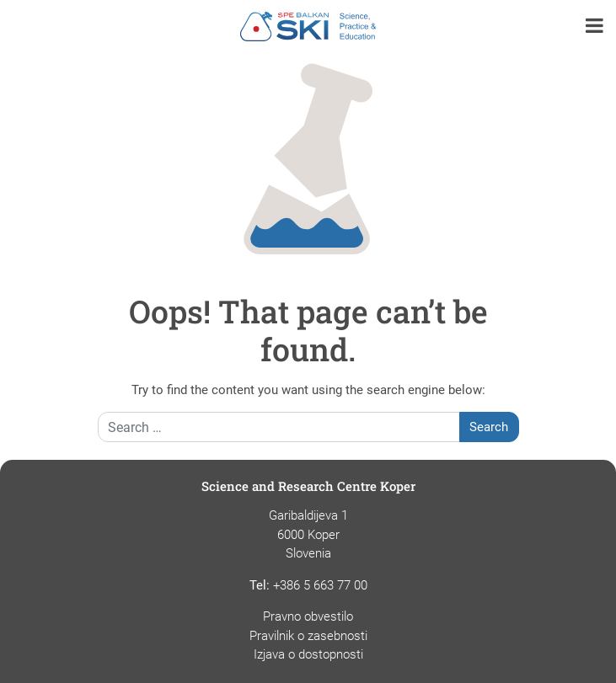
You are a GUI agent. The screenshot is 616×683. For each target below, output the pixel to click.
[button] (595, 27)
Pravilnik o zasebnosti (308, 636)
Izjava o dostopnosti (308, 654)
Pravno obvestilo (308, 616)
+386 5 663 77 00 (320, 585)
